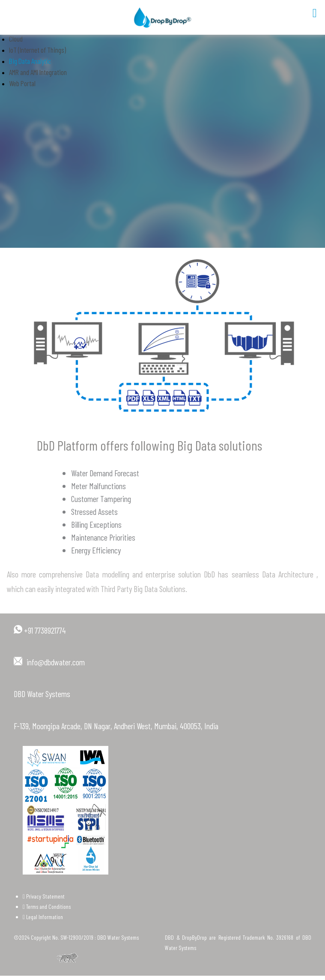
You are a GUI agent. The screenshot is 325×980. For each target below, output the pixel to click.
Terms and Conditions (47, 906)
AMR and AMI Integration (38, 72)
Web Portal (22, 83)
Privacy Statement (44, 896)
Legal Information (43, 917)
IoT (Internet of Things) (37, 50)
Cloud (16, 39)
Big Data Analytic (30, 61)
